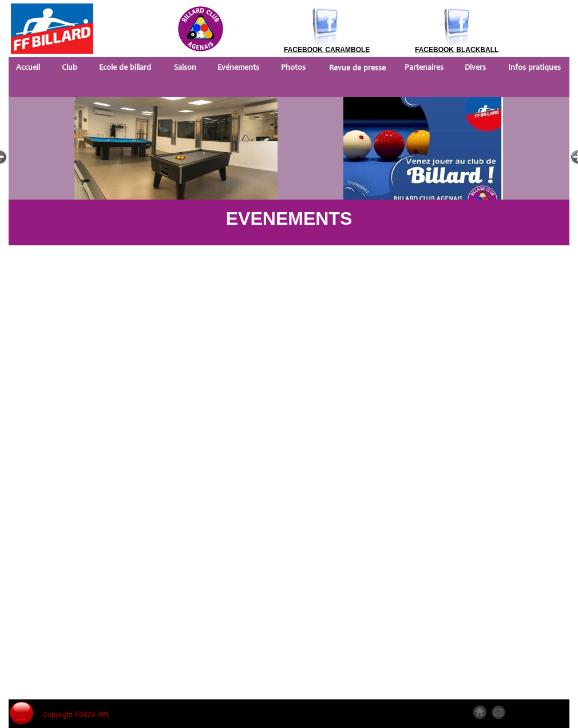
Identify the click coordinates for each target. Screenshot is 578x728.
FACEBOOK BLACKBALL (457, 50)
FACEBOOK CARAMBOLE (327, 50)
